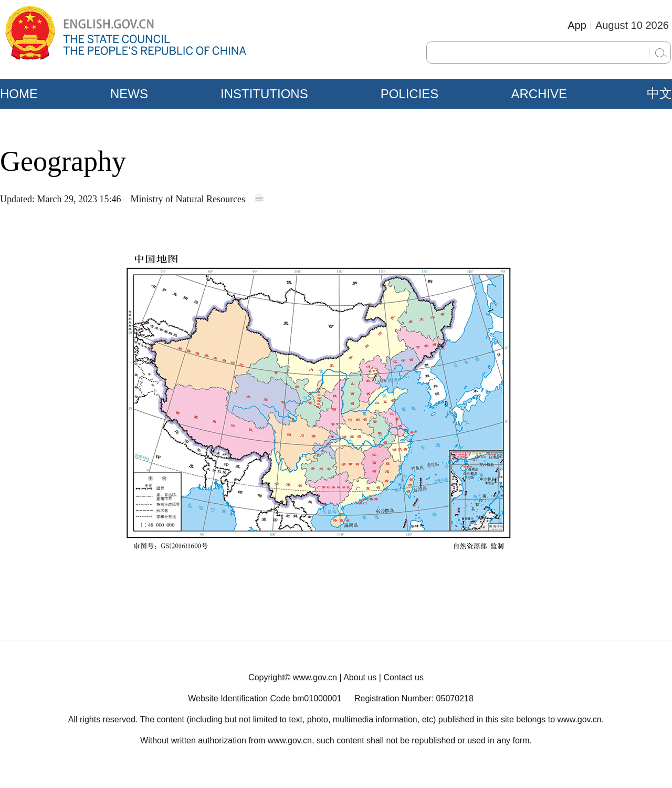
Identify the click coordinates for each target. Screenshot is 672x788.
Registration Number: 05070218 (414, 698)
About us (360, 677)
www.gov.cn (315, 677)
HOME (19, 94)
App (577, 25)
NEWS (129, 94)
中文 (659, 94)
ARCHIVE (539, 94)
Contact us (403, 677)
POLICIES (410, 94)
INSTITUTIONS (264, 94)
